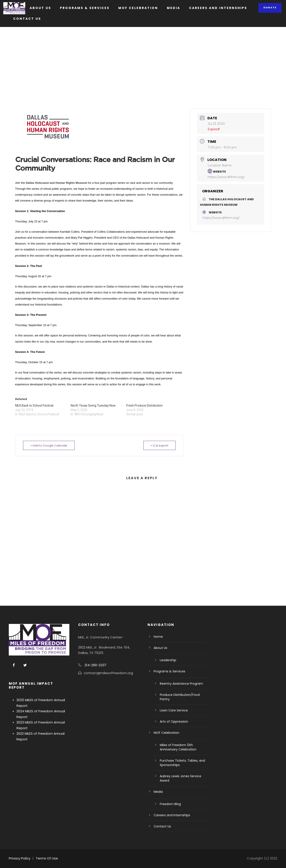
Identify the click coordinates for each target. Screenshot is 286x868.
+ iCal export (159, 445)
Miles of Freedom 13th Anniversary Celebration (178, 747)
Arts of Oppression (174, 722)
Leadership (168, 660)
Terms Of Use (47, 858)
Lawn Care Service (174, 710)
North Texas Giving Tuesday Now (93, 405)
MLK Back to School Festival (34, 405)
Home (15, 8)
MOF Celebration (138, 8)
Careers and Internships (218, 8)
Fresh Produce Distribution (144, 405)
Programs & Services (85, 8)
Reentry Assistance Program (181, 684)
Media (174, 8)
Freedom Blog (170, 804)
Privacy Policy (20, 858)
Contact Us (27, 19)
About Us (40, 8)
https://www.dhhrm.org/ (226, 177)
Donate (270, 7)
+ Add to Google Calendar (49, 445)
